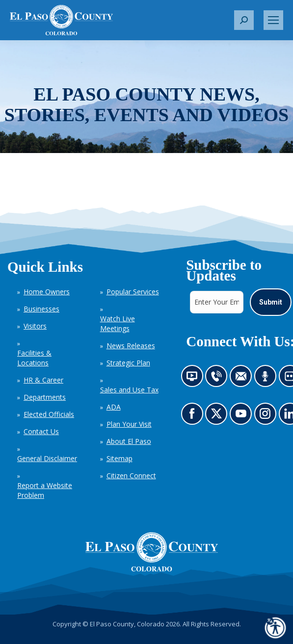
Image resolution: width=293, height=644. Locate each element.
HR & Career (43, 380)
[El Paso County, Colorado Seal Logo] (152, 552)
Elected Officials (49, 414)
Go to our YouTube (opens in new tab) (243, 416)
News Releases (131, 346)
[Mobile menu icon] (273, 20)
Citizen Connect (131, 476)
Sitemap (120, 458)
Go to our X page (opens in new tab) (219, 416)
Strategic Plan (128, 363)
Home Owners (47, 292)
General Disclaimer (47, 458)
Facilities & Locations (34, 358)
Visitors (35, 326)
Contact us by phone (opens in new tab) (219, 378)
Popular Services (133, 292)
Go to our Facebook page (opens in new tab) (194, 416)
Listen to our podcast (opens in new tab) (267, 378)
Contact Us (41, 431)
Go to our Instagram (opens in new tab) (268, 416)
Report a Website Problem (45, 490)
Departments (45, 397)
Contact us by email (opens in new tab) (244, 378)
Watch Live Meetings (118, 323)
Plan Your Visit (129, 424)
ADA (114, 407)
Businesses (41, 309)
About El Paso (129, 441)
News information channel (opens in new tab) (195, 378)
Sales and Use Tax (129, 390)
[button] (244, 20)
